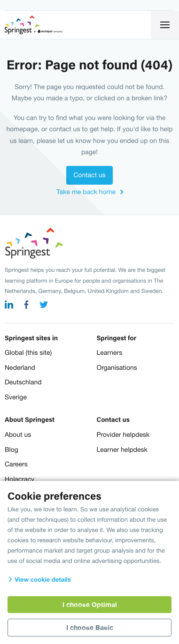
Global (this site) (28, 352)
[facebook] (26, 306)
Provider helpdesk (123, 434)
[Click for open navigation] (165, 25)
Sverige (16, 397)
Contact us (89, 175)
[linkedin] (9, 306)
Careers (16, 464)
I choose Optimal (90, 604)
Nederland (20, 367)
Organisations (117, 367)
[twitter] (44, 306)
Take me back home (86, 192)
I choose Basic (90, 627)
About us (18, 434)
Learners (110, 352)
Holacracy (19, 479)
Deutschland (23, 382)
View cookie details (39, 579)
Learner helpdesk (122, 449)
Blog (12, 449)
